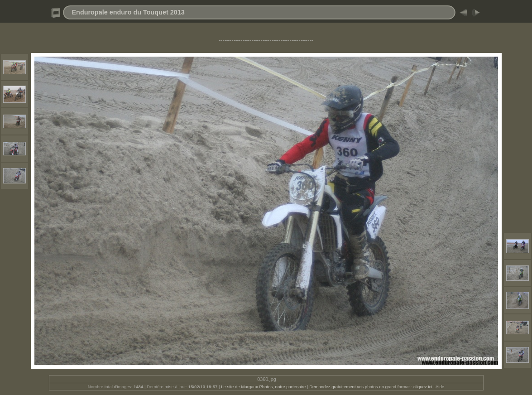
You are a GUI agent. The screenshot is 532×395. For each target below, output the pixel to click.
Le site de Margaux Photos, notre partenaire (264, 387)
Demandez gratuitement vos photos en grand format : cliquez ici (371, 387)
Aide (440, 387)
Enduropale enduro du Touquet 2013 (128, 12)
